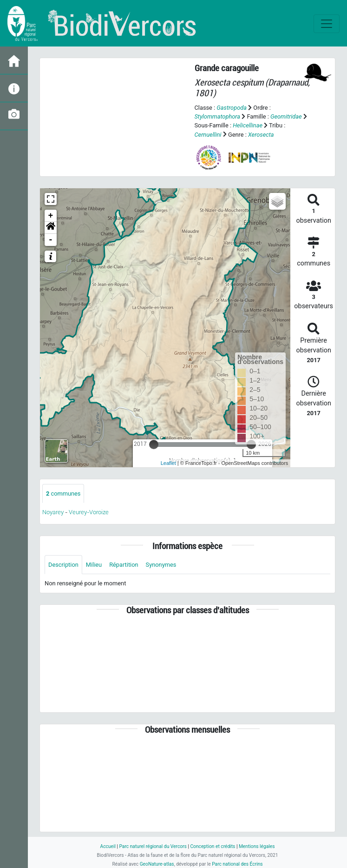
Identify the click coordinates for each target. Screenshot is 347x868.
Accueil (108, 846)
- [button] (51, 240)
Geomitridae (286, 116)
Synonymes (161, 565)
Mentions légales (257, 846)
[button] (51, 228)
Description (63, 565)
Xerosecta (261, 135)
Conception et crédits (213, 846)
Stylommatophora (218, 116)
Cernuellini (208, 135)
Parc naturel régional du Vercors (153, 846)
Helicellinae (248, 125)
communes (63, 494)
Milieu (94, 565)
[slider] (154, 444)
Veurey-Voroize (89, 512)
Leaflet (168, 463)
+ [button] (51, 216)
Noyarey (53, 512)
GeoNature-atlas (157, 864)
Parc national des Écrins (237, 864)
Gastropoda (232, 108)
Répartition (124, 565)
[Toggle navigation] (327, 24)
